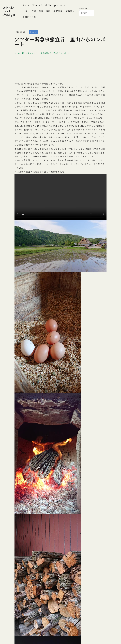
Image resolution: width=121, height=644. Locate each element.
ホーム (26, 5)
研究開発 (58, 11)
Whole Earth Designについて (49, 5)
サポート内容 (29, 11)
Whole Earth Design (9, 11)
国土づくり (34, 32)
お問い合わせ (29, 17)
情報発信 (70, 11)
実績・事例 (45, 11)
